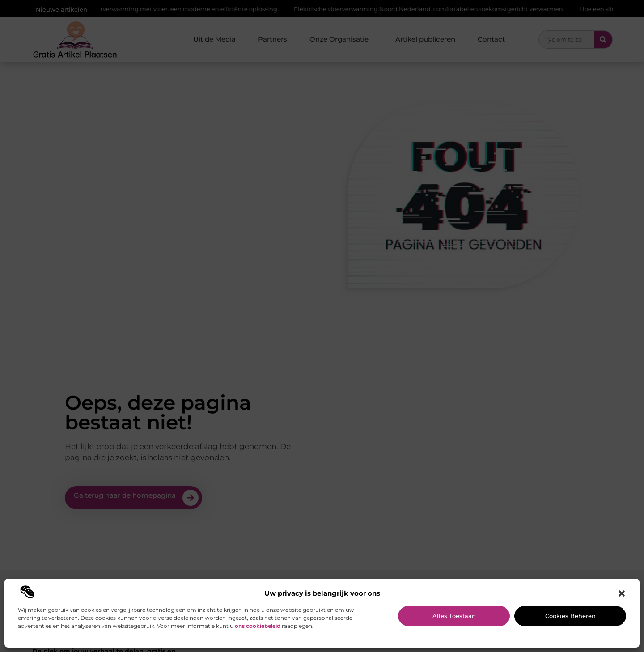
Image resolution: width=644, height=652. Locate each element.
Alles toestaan (454, 616)
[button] (622, 593)
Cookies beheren (570, 616)
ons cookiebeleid (258, 626)
